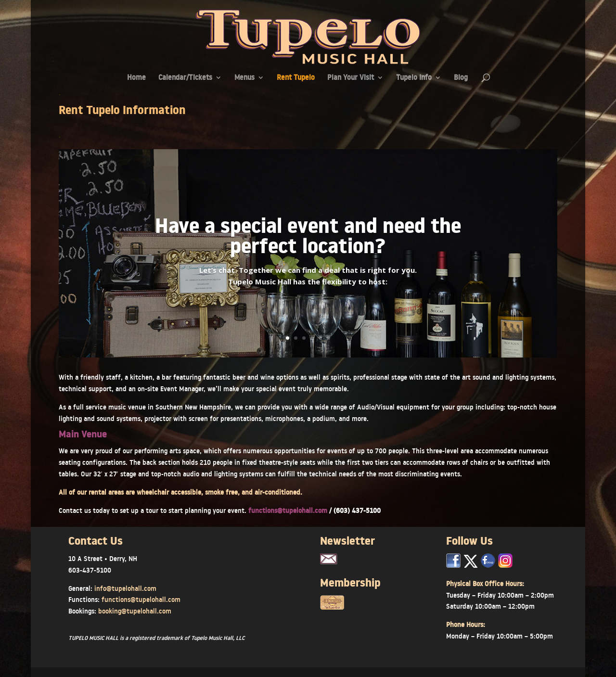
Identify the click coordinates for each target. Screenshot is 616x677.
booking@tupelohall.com (135, 611)
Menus (244, 78)
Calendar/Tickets (185, 78)
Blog (461, 78)
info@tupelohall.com (125, 588)
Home (136, 78)
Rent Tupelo (296, 78)
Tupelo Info (414, 78)
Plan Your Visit (351, 78)
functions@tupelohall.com (289, 511)
